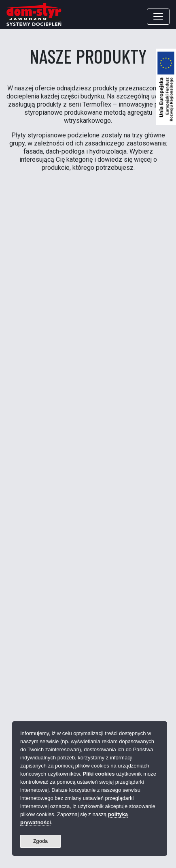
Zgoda (40, 841)
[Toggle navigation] (158, 17)
